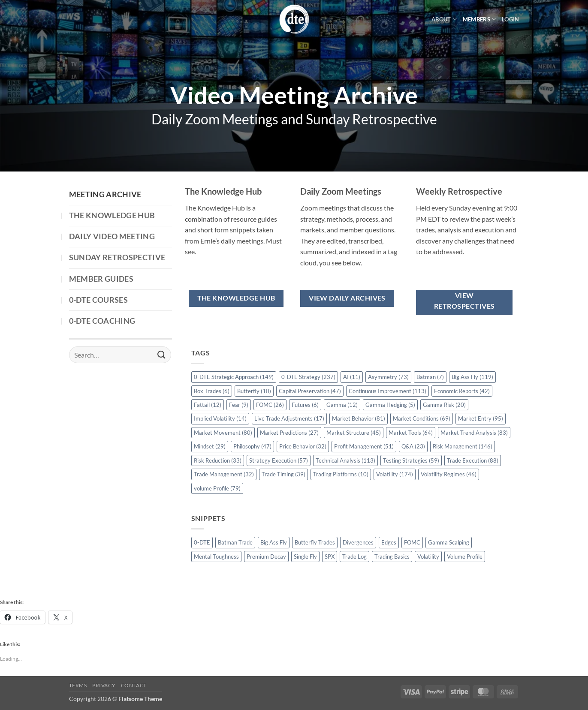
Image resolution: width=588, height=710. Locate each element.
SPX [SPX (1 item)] (330, 557)
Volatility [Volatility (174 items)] (395, 474)
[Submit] (161, 355)
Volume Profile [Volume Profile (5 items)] (465, 557)
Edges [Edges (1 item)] (389, 542)
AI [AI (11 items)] (352, 377)
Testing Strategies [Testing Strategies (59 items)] (411, 460)
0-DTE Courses (99, 300)
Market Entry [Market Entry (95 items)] (481, 418)
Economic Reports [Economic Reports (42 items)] (462, 391)
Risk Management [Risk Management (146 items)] (463, 446)
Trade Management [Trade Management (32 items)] (224, 474)
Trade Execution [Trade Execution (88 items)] (473, 460)
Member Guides (101, 279)
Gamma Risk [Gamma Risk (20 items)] (444, 405)
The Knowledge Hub (112, 215)
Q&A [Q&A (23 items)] (413, 446)
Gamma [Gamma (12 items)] (342, 405)
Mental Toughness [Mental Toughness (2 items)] (216, 557)
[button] (510, 19)
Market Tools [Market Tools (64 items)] (411, 433)
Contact (134, 685)
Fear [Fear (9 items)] (239, 405)
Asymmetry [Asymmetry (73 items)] (388, 377)
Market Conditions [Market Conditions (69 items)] (422, 418)
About (444, 19)
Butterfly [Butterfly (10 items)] (254, 391)
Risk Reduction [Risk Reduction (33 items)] (218, 460)
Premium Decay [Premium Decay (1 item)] (266, 557)
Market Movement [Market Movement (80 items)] (223, 433)
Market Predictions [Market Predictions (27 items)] (289, 433)
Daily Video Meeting (112, 236)
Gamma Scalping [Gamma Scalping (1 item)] (449, 542)
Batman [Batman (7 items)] (430, 377)
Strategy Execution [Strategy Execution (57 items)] (279, 460)
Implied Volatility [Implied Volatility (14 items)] (220, 418)
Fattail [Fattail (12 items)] (208, 405)
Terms (78, 685)
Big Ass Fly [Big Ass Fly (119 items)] (472, 377)
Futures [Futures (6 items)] (305, 405)
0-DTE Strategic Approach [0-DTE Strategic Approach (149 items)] (234, 377)
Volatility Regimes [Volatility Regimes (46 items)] (449, 474)
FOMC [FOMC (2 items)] (412, 542)
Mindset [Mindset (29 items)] (210, 446)
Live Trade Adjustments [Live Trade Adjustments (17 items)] (289, 418)
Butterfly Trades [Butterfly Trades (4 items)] (315, 542)
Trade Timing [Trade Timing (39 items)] (283, 474)
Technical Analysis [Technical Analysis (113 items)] (345, 460)
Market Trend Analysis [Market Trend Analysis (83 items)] (474, 433)
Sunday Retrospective (117, 257)
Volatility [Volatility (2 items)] (428, 557)
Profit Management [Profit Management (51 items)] (364, 446)
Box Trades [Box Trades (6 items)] (212, 391)
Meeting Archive (105, 194)
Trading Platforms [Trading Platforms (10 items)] (341, 474)
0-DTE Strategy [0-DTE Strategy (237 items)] (308, 377)
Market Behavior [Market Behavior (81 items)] (359, 418)
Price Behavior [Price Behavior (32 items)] (303, 446)
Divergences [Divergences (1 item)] (358, 542)
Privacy (104, 685)
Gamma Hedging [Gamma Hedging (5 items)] (390, 405)
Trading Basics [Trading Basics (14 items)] (392, 557)
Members (479, 19)
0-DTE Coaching (102, 321)
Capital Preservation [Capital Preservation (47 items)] (310, 391)
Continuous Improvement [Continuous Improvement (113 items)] (387, 391)
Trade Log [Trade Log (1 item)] (354, 557)
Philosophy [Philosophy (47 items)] (252, 446)
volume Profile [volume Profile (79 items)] (217, 488)
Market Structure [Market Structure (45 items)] (354, 433)
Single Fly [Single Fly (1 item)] (305, 557)
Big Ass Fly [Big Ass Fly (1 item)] (274, 542)
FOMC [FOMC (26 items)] (270, 405)
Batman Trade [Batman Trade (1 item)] (235, 542)
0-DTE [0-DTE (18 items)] (202, 542)
